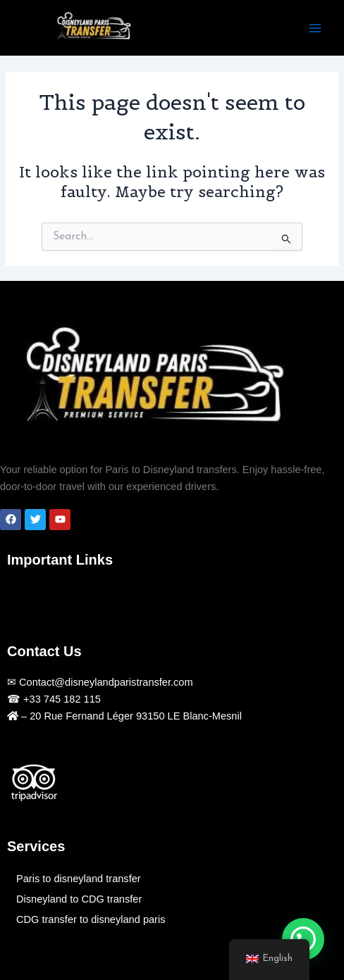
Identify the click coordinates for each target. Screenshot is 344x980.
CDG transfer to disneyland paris (91, 919)
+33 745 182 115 (61, 699)
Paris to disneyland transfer (79, 879)
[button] (21, 598)
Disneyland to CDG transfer (79, 899)
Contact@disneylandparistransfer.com (105, 682)
